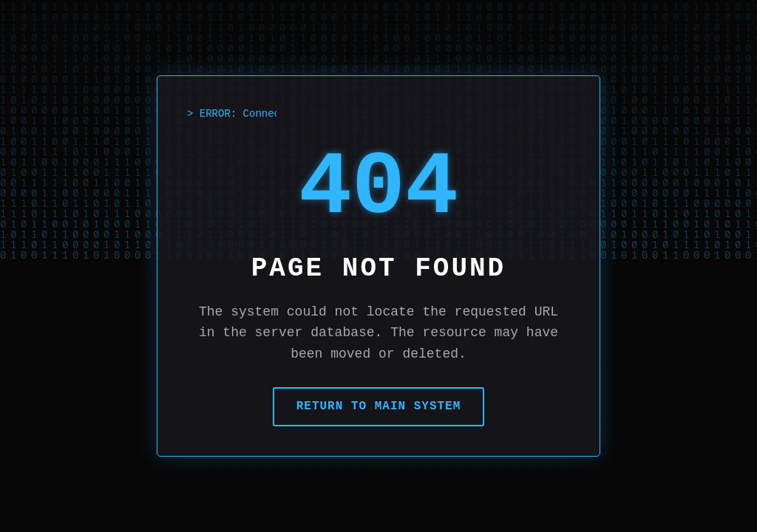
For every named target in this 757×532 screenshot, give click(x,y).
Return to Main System (379, 406)
